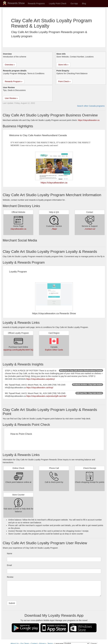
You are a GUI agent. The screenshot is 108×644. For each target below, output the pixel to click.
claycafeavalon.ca (18, 229)
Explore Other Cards (54, 350)
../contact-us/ (90, 229)
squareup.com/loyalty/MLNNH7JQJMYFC (22, 350)
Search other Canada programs (91, 106)
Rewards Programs (36, 3)
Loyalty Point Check (58, 3)
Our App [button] (74, 3)
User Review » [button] (11, 98)
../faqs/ (54, 229)
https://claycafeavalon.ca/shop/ (40, 388)
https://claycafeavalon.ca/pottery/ (40, 379)
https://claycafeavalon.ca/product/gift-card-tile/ (46, 396)
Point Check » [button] (64, 81)
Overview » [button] (10, 65)
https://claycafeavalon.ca (89, 120)
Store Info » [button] (63, 65)
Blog (84, 3)
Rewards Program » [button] (14, 81)
